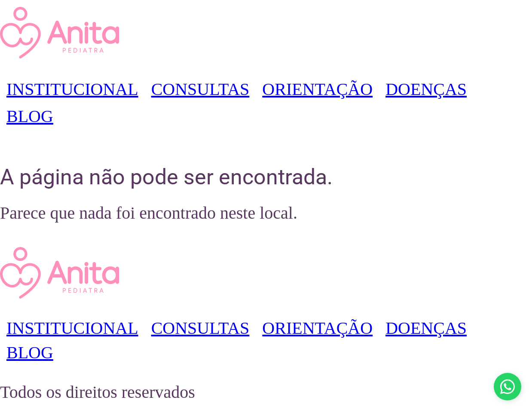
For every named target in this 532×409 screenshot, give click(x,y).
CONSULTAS (200, 89)
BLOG (30, 116)
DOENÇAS (426, 89)
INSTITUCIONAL (72, 89)
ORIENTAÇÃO (317, 89)
